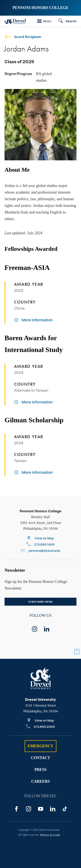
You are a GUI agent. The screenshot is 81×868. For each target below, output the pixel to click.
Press (40, 770)
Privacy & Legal (50, 835)
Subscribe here (41, 602)
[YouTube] (41, 809)
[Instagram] (29, 809)
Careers (40, 781)
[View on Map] (41, 539)
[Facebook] (16, 809)
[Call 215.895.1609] (41, 545)
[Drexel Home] (15, 21)
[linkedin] (47, 629)
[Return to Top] (77, 652)
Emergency (40, 746)
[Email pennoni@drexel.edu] (41, 551)
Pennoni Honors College (40, 8)
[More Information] (33, 320)
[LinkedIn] (53, 809)
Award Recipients (23, 37)
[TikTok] (65, 809)
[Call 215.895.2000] (40, 727)
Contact (40, 758)
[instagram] (35, 629)
